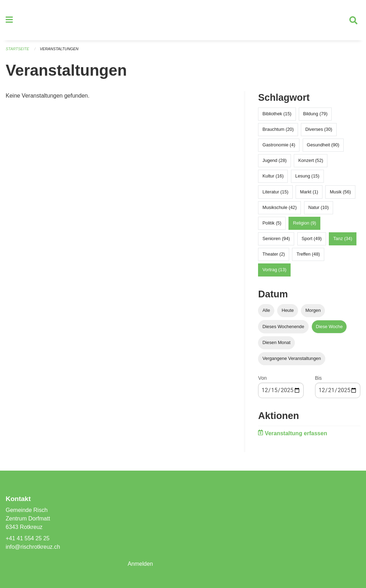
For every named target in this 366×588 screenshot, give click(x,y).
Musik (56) (341, 193)
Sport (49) (312, 239)
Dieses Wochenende (284, 327)
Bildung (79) (315, 114)
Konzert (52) (311, 161)
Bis (318, 379)
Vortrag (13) (275, 271)
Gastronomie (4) (279, 145)
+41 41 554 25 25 (28, 538)
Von (262, 379)
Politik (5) (272, 224)
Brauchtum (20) (278, 130)
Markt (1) (309, 193)
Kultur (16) (273, 177)
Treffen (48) (308, 255)
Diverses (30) (319, 130)
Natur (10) (319, 208)
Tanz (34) (343, 239)
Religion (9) (305, 224)
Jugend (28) (275, 161)
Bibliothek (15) (277, 114)
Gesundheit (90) (323, 145)
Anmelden (141, 564)
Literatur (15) (276, 193)
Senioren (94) (276, 239)
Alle (266, 311)
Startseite (18, 50)
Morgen (313, 311)
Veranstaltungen (59, 50)
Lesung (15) (307, 177)
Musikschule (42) (280, 208)
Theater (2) (274, 255)
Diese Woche (329, 327)
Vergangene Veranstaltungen (292, 359)
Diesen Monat (277, 343)
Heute (288, 311)
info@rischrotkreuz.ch (33, 547)
